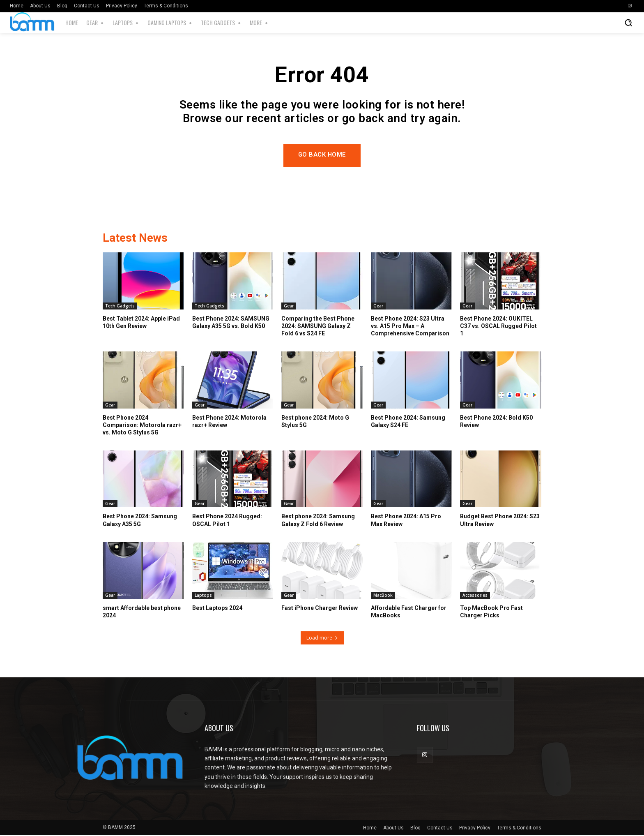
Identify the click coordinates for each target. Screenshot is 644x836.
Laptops (203, 596)
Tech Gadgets (120, 306)
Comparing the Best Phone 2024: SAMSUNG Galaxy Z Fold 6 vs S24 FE (318, 326)
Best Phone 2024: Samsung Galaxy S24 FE (408, 422)
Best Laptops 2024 (217, 609)
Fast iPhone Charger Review (320, 609)
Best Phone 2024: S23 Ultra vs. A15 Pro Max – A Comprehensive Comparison (410, 326)
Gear (289, 306)
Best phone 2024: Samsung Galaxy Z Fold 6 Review (318, 521)
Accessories (475, 596)
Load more (322, 639)
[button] (628, 23)
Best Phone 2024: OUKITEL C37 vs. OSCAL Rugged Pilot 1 (498, 326)
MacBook (383, 596)
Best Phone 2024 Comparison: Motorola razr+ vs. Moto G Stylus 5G (142, 425)
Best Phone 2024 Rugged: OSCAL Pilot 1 (227, 521)
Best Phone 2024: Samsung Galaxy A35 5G (140, 521)
